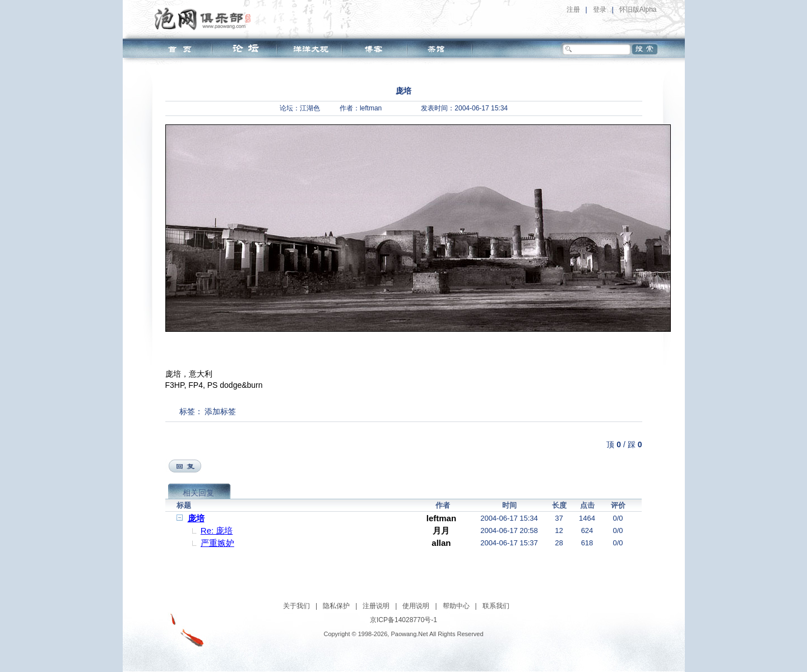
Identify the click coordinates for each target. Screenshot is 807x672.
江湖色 (310, 108)
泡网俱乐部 (205, 18)
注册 (573, 10)
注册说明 (376, 606)
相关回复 (198, 493)
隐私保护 (336, 606)
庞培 (196, 518)
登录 (600, 10)
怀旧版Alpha (638, 10)
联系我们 (496, 606)
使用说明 (416, 606)
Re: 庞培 (217, 530)
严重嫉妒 (217, 543)
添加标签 (220, 411)
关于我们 (296, 606)
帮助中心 (456, 606)
